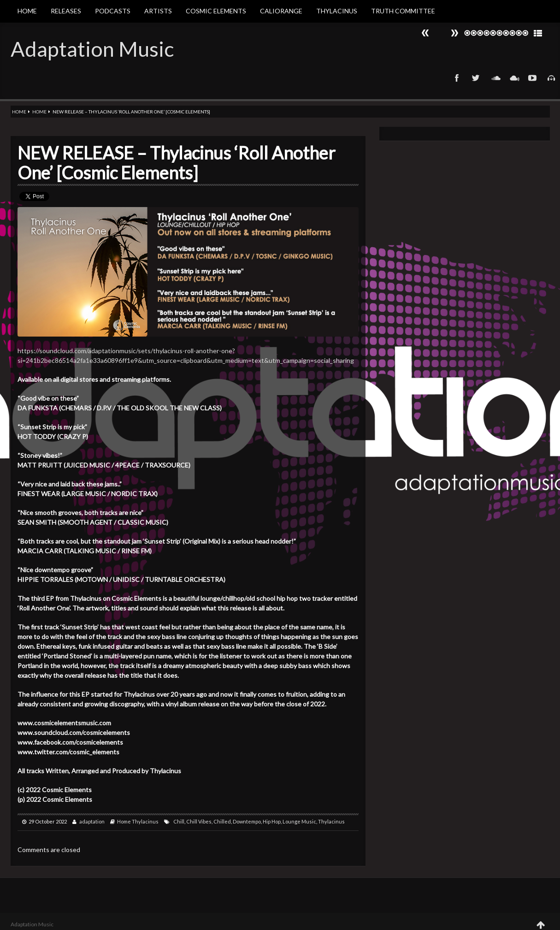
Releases (66, 11)
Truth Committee (403, 11)
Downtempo (247, 821)
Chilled (222, 821)
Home (27, 11)
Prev (454, 33)
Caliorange (281, 11)
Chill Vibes (199, 821)
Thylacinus (337, 11)
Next (425, 33)
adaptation (92, 821)
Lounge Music (299, 821)
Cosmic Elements (216, 11)
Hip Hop (272, 821)
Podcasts (113, 11)
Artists (158, 11)
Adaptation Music (92, 49)
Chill (179, 821)
